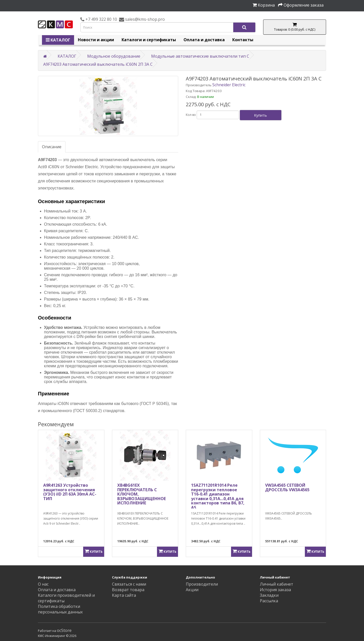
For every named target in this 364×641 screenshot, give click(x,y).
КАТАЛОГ (58, 40)
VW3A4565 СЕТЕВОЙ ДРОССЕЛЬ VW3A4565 (287, 487)
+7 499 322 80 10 (101, 19)
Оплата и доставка (204, 40)
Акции (192, 590)
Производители (202, 584)
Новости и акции (96, 40)
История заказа (275, 590)
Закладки (269, 595)
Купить (260, 115)
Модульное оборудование (114, 56)
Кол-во (191, 115)
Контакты (243, 40)
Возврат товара (128, 590)
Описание (52, 147)
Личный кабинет (277, 584)
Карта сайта (124, 595)
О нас (43, 584)
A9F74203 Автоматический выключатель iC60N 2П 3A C (98, 64)
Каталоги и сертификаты (149, 40)
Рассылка (269, 601)
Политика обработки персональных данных (60, 609)
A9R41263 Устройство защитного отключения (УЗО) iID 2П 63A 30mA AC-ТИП (70, 492)
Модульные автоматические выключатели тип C (200, 56)
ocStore (64, 630)
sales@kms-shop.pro (144, 19)
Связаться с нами (129, 584)
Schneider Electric (229, 85)
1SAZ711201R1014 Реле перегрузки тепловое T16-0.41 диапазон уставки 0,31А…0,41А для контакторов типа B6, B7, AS (218, 496)
